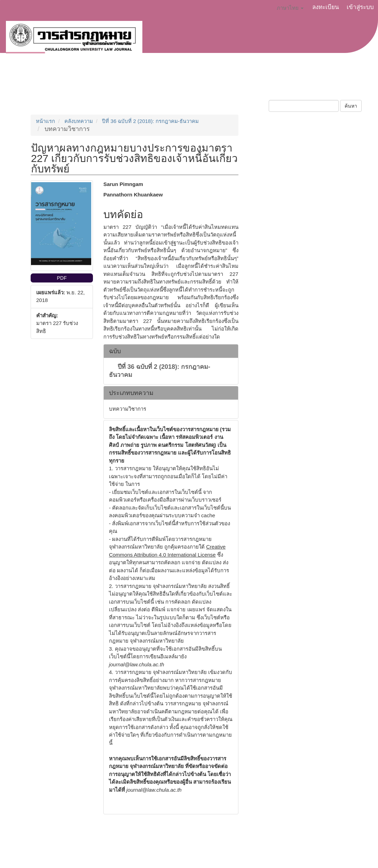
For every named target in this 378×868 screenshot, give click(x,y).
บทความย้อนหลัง (273, 82)
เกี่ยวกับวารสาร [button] (39, 82)
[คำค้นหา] (304, 106)
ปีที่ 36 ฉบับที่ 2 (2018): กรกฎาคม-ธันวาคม (150, 121)
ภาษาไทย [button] (290, 8)
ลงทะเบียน (326, 7)
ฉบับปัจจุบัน (227, 82)
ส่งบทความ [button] (87, 82)
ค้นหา (351, 106)
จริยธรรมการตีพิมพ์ (178, 82)
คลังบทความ (79, 121)
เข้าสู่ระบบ (360, 7)
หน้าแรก (45, 121)
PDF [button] (62, 278)
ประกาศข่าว (129, 82)
